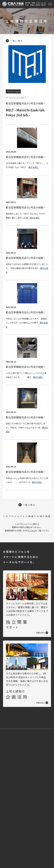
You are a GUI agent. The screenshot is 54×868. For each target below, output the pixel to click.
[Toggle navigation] (50, 4)
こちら (32, 531)
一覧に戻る (14, 41)
